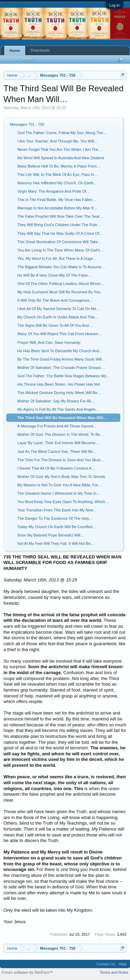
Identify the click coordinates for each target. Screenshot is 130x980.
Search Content (19, 59)
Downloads (40, 50)
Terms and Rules (114, 972)
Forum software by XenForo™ (27, 972)
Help (123, 964)
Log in (114, 5)
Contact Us (106, 964)
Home (15, 51)
